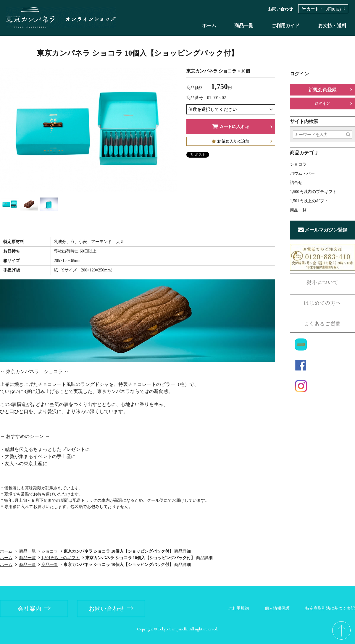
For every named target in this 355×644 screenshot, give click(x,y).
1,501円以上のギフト (61, 558)
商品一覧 (244, 26)
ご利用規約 (238, 608)
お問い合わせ (280, 9)
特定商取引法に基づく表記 (330, 608)
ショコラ (50, 551)
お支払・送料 (332, 26)
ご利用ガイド (285, 26)
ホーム (209, 26)
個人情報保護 (277, 608)
